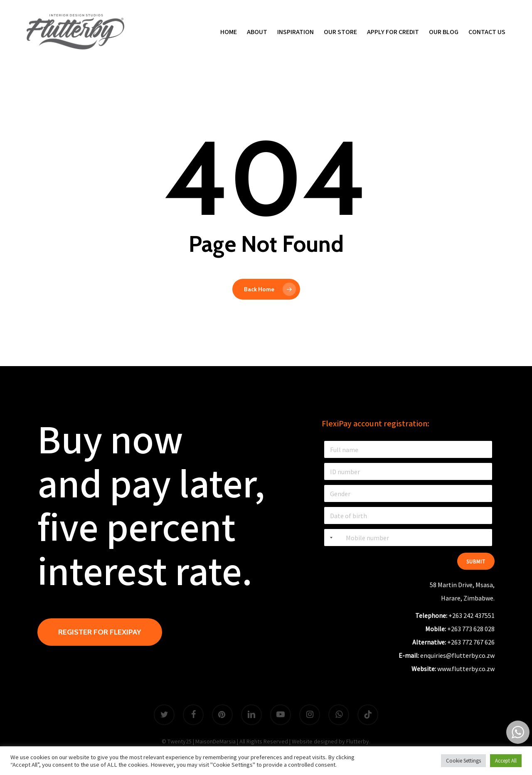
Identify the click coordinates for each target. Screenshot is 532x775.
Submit (476, 562)
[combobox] (330, 538)
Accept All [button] (506, 761)
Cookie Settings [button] (463, 761)
